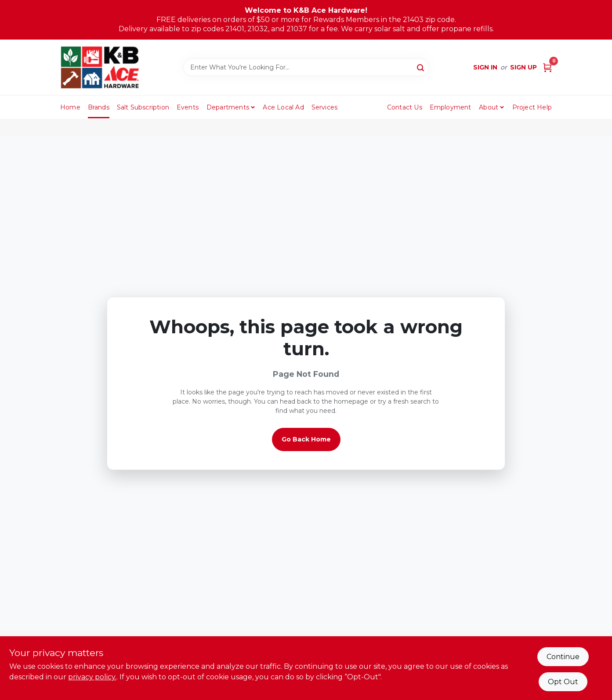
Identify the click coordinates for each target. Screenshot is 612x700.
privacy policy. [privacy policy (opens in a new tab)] (92, 677)
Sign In (485, 67)
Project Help (532, 107)
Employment (451, 107)
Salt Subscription (143, 107)
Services (325, 107)
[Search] (421, 67)
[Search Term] (306, 67)
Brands (99, 107)
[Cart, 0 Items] (547, 67)
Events (188, 107)
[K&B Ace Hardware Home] (100, 67)
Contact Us (405, 107)
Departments (228, 107)
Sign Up (523, 67)
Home (70, 107)
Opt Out (563, 682)
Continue (563, 657)
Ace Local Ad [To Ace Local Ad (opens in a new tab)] (283, 107)
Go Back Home (306, 439)
